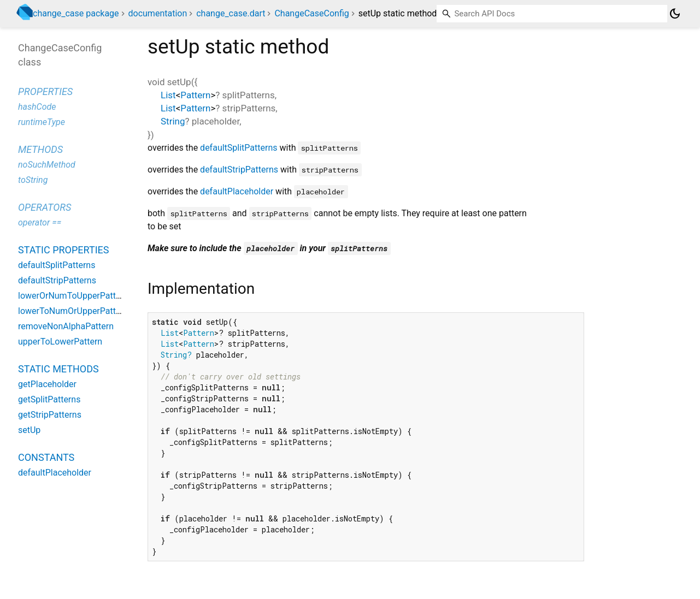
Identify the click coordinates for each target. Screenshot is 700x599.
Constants (46, 457)
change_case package (76, 13)
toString (33, 180)
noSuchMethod (47, 165)
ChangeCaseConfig (311, 13)
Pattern (195, 95)
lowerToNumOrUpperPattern (73, 311)
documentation (158, 13)
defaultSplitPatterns (239, 148)
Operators (45, 207)
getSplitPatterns (49, 399)
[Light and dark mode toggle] (675, 14)
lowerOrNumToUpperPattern (73, 296)
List (168, 95)
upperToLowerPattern (60, 342)
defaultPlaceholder (237, 191)
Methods (40, 149)
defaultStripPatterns (239, 170)
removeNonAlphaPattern (66, 326)
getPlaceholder (47, 384)
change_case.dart (231, 13)
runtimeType (42, 122)
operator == (40, 223)
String (173, 121)
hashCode (37, 107)
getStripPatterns (50, 415)
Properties (45, 91)
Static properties (64, 250)
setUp (29, 430)
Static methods (58, 369)
